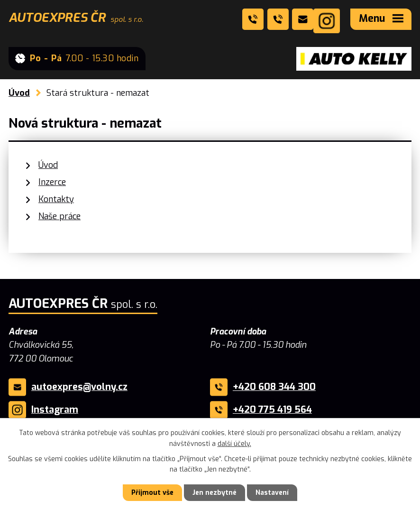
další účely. (234, 443)
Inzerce (52, 182)
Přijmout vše (152, 493)
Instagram (55, 410)
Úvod (19, 93)
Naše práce (59, 216)
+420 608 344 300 (274, 387)
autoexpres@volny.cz (79, 387)
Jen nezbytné (215, 493)
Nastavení (272, 493)
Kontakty (56, 199)
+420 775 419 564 (272, 410)
